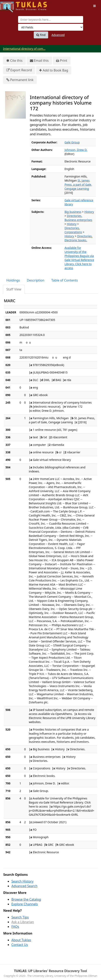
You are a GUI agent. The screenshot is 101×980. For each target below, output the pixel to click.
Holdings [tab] (13, 280)
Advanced (58, 35)
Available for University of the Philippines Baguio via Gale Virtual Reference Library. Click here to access (79, 258)
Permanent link (20, 80)
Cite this (14, 61)
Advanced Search (24, 886)
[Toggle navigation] (94, 6)
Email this (39, 61)
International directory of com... (24, 49)
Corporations (73, 232)
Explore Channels (25, 904)
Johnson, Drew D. (76, 150)
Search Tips (20, 917)
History (89, 212)
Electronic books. (76, 240)
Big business (73, 212)
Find (41, 35)
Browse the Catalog (26, 899)
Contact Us (20, 945)
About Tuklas (21, 940)
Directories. (74, 216)
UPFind (10, 5)
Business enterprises (78, 220)
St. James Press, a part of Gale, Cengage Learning (78, 185)
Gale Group (72, 142)
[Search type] (51, 27)
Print (62, 61)
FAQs (15, 927)
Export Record (19, 70)
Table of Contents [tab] (65, 280)
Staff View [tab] (14, 289)
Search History (22, 881)
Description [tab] (36, 280)
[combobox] (51, 19)
